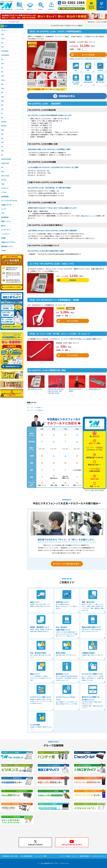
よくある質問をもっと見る (12, 287)
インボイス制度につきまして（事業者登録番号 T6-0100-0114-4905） (83, 856)
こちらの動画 (86, 339)
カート (102, 7)
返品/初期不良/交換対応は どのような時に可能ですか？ (14, 281)
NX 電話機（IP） (39, 407)
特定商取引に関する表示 (10, 856)
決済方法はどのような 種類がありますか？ (12, 268)
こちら (56, 271)
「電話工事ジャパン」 (87, 216)
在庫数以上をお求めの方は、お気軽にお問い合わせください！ (86, 59)
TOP (1, 22)
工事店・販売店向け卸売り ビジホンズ (72, 9)
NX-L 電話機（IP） (40, 410)
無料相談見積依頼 (91, 7)
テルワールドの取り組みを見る (67, 564)
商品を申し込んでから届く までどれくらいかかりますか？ (13, 275)
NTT (6, 22)
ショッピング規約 (41, 856)
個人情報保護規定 (27, 856)
